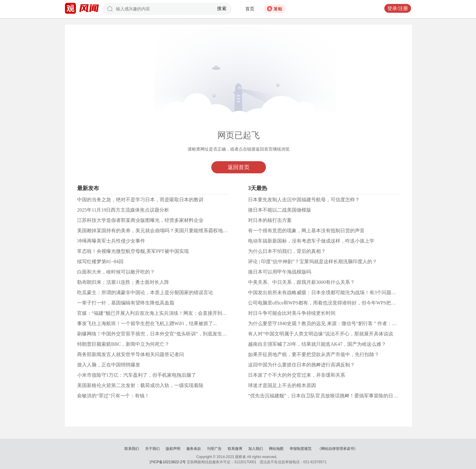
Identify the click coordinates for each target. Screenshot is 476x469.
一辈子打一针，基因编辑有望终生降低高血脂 (126, 303)
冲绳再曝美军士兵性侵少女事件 (111, 241)
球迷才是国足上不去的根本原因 (282, 385)
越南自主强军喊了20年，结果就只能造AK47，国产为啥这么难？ (317, 344)
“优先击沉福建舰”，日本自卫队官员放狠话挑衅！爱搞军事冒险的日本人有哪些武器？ (340, 396)
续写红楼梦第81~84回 (100, 262)
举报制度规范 (301, 449)
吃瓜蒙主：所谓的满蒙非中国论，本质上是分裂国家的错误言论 (145, 292)
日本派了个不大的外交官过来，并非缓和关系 (297, 375)
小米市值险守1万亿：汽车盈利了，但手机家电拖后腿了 (137, 375)
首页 (250, 9)
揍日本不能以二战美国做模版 (280, 210)
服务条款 (194, 449)
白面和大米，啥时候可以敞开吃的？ (116, 272)
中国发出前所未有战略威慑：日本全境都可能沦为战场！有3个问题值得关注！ (332, 292)
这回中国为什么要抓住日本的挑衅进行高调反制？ (301, 365)
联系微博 (235, 449)
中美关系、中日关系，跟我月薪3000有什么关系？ (301, 282)
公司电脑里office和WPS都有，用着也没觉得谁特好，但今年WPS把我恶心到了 (332, 303)
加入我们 (256, 449)
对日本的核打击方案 (270, 220)
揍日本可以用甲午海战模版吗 (280, 272)
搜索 (222, 8)
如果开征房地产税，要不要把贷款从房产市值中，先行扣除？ (314, 354)
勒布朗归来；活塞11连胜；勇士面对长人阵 (123, 282)
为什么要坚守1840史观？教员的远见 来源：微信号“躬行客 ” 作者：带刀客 (327, 323)
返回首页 (239, 167)
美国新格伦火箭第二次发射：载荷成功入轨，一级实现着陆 (140, 385)
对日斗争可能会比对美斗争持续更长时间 (292, 313)
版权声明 (173, 449)
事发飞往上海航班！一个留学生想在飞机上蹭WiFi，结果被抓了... (147, 323)
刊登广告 (214, 449)
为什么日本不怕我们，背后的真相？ (287, 251)
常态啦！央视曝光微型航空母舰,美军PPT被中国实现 (133, 251)
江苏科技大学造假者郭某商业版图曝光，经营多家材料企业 (140, 220)
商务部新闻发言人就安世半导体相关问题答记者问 (131, 354)
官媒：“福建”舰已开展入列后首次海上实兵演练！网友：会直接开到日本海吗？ (162, 313)
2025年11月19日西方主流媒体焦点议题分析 (123, 210)
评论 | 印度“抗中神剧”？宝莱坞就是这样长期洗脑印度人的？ (313, 262)
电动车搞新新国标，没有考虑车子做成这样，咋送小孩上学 (311, 241)
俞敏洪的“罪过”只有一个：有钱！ (113, 396)
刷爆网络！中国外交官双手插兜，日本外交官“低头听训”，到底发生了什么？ (159, 334)
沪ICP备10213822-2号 (168, 462)
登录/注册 (398, 8)
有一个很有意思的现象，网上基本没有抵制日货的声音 (306, 231)
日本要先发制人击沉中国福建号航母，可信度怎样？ (304, 200)
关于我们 (152, 449)
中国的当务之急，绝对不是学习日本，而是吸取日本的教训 (140, 200)
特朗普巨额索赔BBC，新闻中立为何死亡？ (123, 344)
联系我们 (132, 449)
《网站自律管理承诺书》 (338, 449)
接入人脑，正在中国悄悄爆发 (109, 365)
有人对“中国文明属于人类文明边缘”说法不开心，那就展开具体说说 (321, 334)
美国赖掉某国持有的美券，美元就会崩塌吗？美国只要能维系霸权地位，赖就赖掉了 (167, 231)
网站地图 (276, 449)
